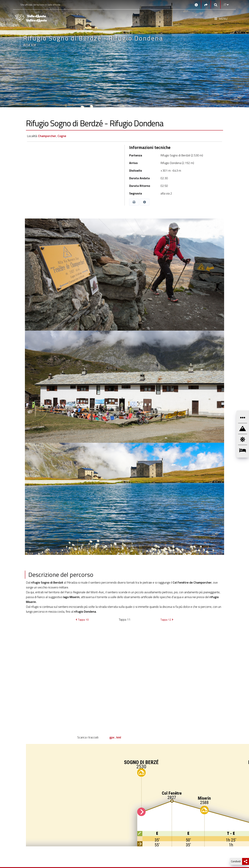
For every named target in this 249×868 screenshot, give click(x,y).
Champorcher (47, 136)
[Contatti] (196, 5)
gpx (112, 737)
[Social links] (206, 5)
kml (119, 737)
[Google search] (216, 5)
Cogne (62, 136)
